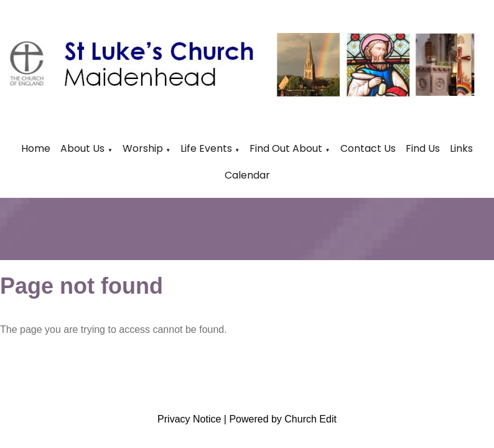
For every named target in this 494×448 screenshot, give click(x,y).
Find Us (423, 148)
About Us (82, 148)
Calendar (247, 175)
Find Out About (286, 148)
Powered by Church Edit (283, 419)
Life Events (207, 148)
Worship (143, 148)
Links (461, 148)
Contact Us (368, 148)
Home (36, 148)
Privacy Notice (189, 419)
